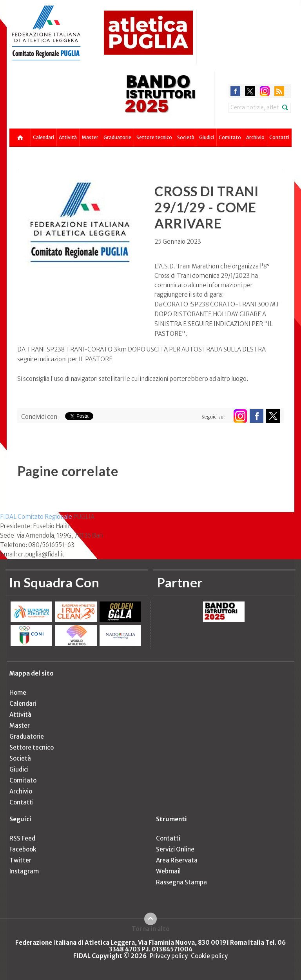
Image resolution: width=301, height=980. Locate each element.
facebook (235, 91)
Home (18, 693)
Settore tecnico (154, 137)
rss (279, 91)
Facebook (23, 849)
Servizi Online (175, 849)
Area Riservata (177, 860)
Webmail (168, 871)
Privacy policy (169, 956)
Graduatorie (117, 137)
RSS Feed (22, 838)
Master (90, 137)
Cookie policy (209, 956)
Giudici (207, 137)
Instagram (24, 871)
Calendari (44, 137)
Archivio (255, 137)
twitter (250, 91)
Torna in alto (151, 929)
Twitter (20, 860)
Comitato (230, 137)
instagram (265, 91)
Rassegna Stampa (181, 882)
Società (186, 137)
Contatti (279, 137)
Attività (68, 137)
